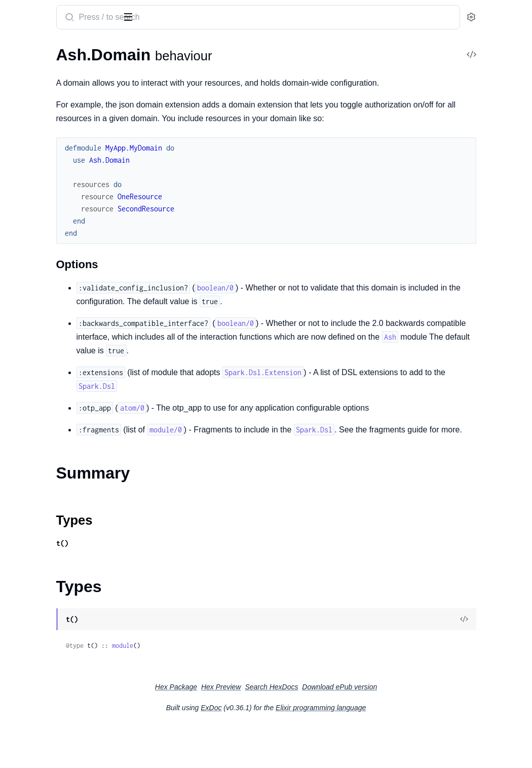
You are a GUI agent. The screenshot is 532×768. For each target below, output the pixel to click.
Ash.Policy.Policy (37, 661)
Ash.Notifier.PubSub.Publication (64, 620)
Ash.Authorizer (34, 327)
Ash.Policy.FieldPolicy (46, 634)
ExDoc (287, 749)
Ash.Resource (31, 517)
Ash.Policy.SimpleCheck (49, 368)
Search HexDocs (347, 728)
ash (48, 13)
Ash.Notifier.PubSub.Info (51, 607)
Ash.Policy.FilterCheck (47, 354)
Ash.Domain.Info (37, 593)
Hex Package (252, 728)
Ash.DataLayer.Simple (46, 462)
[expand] (142, 70)
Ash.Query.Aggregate (45, 153)
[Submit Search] (195, 18)
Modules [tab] (61, 49)
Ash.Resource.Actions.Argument (64, 702)
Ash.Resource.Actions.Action (58, 689)
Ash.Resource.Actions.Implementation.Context (72, 757)
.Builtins (22, 243)
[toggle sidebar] (139, 16)
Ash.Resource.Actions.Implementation (72, 743)
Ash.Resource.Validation (50, 278)
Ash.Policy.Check (37, 340)
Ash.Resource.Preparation (53, 180)
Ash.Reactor (29, 503)
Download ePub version (415, 728)
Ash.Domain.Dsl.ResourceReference (70, 579)
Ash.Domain (29, 70)
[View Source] (489, 661)
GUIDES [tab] (20, 49)
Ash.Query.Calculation (47, 167)
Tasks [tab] (107, 49)
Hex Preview (297, 728)
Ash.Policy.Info (33, 648)
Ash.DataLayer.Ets (40, 435)
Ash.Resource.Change (46, 229)
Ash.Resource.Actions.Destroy (61, 730)
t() (188, 584)
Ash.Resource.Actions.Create (58, 716)
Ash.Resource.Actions (46, 675)
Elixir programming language (397, 749)
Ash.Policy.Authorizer (45, 489)
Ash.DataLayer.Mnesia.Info (55, 565)
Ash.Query (26, 118)
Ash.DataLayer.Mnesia (47, 448)
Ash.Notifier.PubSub (43, 476)
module (249, 687)
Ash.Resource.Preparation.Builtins (67, 194)
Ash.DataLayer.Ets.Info (47, 552)
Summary (33, 87)
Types (27, 100)
